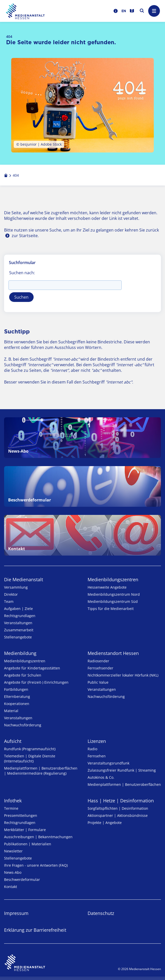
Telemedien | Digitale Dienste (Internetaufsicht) (30, 759)
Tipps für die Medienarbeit (111, 609)
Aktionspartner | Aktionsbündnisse (118, 815)
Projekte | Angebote (105, 823)
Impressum (16, 913)
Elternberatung (17, 696)
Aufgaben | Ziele (18, 609)
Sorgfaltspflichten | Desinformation (118, 808)
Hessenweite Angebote (107, 587)
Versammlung (16, 587)
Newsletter (13, 851)
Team (9, 601)
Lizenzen (97, 741)
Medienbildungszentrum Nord (114, 594)
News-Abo (13, 872)
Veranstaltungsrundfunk (108, 763)
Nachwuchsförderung (23, 725)
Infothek (13, 801)
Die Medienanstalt (24, 579)
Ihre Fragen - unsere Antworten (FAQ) (36, 865)
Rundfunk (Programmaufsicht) (30, 749)
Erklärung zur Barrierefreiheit (35, 930)
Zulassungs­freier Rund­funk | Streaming (122, 770)
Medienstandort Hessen (113, 653)
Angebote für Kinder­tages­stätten (32, 668)
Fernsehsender (100, 668)
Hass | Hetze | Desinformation (121, 801)
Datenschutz (101, 913)
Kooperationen (17, 704)
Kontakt (11, 887)
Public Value (98, 682)
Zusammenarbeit (19, 630)
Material (11, 711)
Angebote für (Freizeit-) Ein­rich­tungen (36, 682)
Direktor (11, 594)
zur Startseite (25, 236)
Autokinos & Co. (101, 777)
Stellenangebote (18, 637)
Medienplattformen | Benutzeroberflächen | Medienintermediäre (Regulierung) (41, 771)
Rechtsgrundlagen (20, 616)
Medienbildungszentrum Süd (113, 601)
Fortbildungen (16, 689)
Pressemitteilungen (21, 815)
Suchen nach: (22, 273)
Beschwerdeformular (22, 879)
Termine (11, 808)
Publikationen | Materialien (28, 844)
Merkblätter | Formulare (25, 830)
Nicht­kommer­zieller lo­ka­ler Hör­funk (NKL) (123, 675)
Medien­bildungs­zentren (113, 579)
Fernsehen (97, 756)
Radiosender (98, 661)
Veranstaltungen (18, 623)
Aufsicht (13, 741)
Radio (92, 749)
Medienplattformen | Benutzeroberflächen (124, 784)
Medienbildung (20, 653)
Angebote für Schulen (23, 675)
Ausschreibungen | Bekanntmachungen (38, 837)
